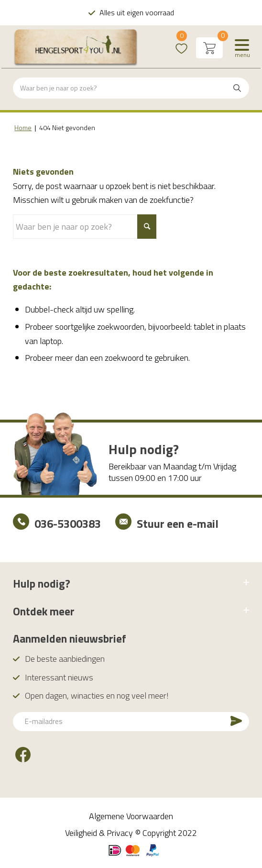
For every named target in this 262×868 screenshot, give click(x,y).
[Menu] (242, 48)
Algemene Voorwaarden (131, 816)
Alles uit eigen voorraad (137, 12)
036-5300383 (68, 523)
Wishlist (181, 42)
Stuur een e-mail (178, 523)
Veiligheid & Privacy (99, 833)
